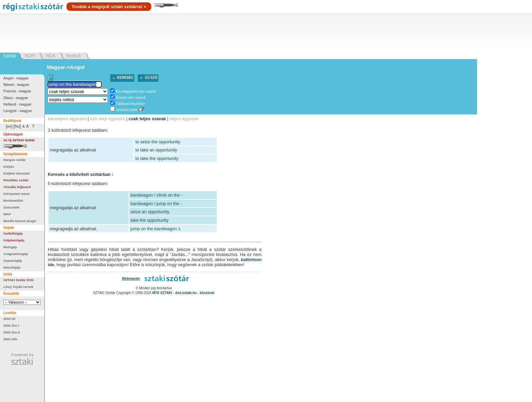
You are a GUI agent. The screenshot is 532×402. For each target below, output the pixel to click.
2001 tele (10, 339)
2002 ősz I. (12, 325)
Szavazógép (13, 261)
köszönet (207, 293)
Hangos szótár (15, 160)
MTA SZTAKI (162, 293)
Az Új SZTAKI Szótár (19, 140)
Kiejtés (9, 167)
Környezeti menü (16, 194)
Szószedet (11, 207)
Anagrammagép (16, 254)
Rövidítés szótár (16, 180)
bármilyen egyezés (67, 119)
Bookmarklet (13, 200)
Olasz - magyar (16, 98)
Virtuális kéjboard (17, 187)
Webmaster (131, 279)
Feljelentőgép (14, 240)
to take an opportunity (156, 150)
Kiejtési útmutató (17, 173)
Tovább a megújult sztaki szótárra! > (109, 7)
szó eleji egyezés (107, 119)
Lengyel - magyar (18, 111)
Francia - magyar (17, 91)
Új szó (151, 78)
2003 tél (9, 319)
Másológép (12, 267)
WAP (7, 214)
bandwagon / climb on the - (156, 195)
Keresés (125, 78)
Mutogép (10, 247)
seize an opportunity (150, 212)
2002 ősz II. (12, 332)
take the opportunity (149, 220)
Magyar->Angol (66, 67)
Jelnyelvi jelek (127, 110)
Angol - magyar (16, 78)
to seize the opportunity (158, 142)
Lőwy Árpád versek (18, 287)
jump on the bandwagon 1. (156, 229)
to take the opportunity (157, 158)
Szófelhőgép (13, 233)
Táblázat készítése (130, 104)
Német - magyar (16, 85)
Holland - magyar (17, 104)
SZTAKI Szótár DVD (18, 280)
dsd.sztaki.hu (186, 293)
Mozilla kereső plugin (20, 221)
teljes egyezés (184, 119)
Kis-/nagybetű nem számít (136, 92)
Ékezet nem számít (131, 98)
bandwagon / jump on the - (156, 204)
